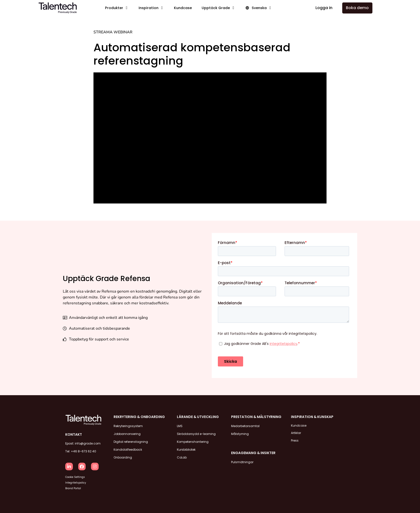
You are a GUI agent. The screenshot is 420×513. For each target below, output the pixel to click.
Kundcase (299, 425)
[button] (117, 8)
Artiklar (296, 431)
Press (295, 437)
